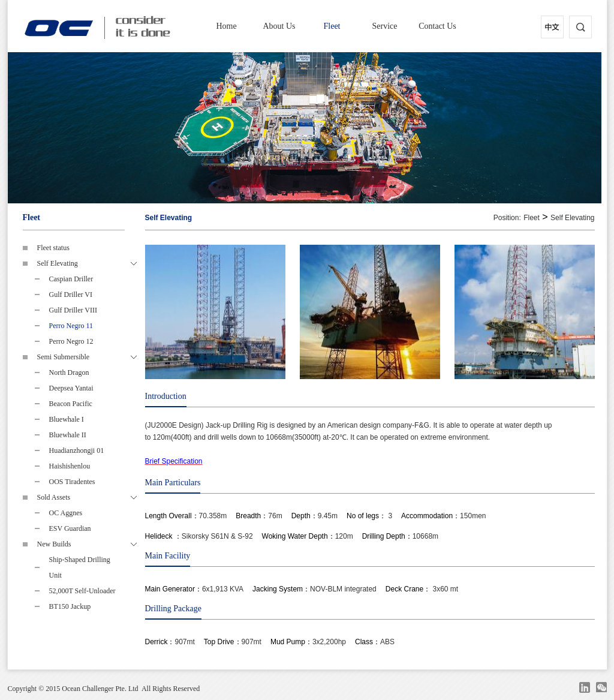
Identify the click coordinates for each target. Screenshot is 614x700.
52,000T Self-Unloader (82, 591)
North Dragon (69, 372)
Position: (507, 218)
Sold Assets (87, 497)
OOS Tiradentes (72, 482)
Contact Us (437, 26)
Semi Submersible (87, 357)
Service (385, 26)
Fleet (332, 26)
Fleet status (53, 248)
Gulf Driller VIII (73, 310)
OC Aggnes (66, 513)
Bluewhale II (68, 435)
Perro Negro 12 (71, 341)
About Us (279, 26)
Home (226, 26)
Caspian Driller (71, 279)
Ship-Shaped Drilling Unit (80, 567)
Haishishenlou (70, 466)
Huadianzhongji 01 (77, 450)
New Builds (87, 544)
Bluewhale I (67, 419)
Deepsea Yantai (71, 388)
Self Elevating (87, 263)
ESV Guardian (70, 528)
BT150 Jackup (70, 606)
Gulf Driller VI (71, 295)
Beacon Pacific (71, 404)
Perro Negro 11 (71, 326)
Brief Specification (174, 461)
